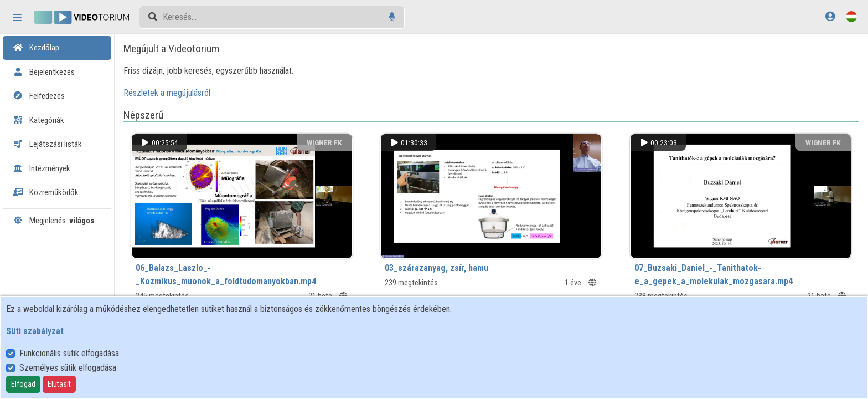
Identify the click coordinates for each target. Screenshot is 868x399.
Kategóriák (38, 120)
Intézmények (42, 168)
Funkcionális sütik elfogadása (69, 353)
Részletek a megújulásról (185, 93)
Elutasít (59, 384)
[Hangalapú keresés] (392, 17)
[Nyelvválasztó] (851, 16)
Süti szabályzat (35, 331)
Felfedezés (39, 96)
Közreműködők (46, 192)
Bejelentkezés (44, 72)
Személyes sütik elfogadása (68, 368)
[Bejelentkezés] (830, 16)
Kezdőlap (36, 48)
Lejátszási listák (47, 144)
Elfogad (23, 384)
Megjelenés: (53, 221)
